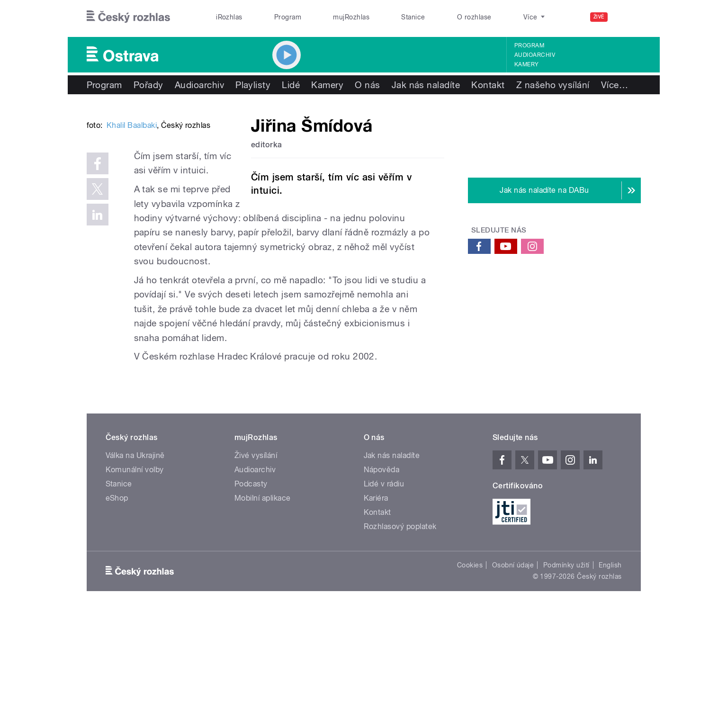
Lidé (291, 85)
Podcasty (251, 598)
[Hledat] (628, 17)
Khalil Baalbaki (132, 268)
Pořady (148, 85)
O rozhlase (474, 17)
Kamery (527, 64)
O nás (367, 85)
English (610, 680)
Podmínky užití (566, 680)
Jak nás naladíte (426, 85)
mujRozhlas (351, 17)
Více (615, 85)
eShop (117, 613)
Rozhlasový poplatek (400, 641)
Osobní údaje (513, 680)
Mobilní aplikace (263, 613)
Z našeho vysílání (553, 85)
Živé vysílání (256, 570)
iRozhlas (229, 17)
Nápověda (382, 584)
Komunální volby (135, 584)
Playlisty (253, 85)
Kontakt (488, 85)
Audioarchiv (535, 55)
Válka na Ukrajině (135, 570)
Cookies (470, 680)
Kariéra (376, 613)
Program (288, 17)
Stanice (413, 17)
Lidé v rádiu (384, 598)
